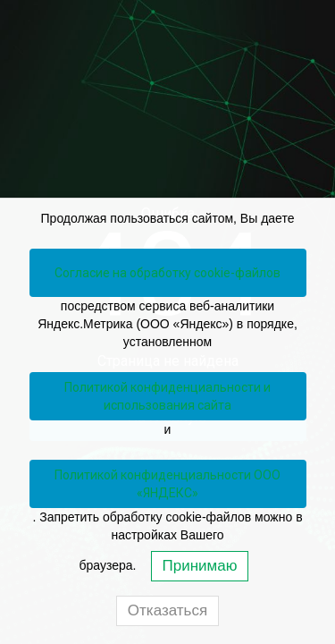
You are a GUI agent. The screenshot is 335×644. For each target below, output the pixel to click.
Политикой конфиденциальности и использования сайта (167, 396)
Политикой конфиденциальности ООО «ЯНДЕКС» (167, 484)
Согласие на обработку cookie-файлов (167, 273)
